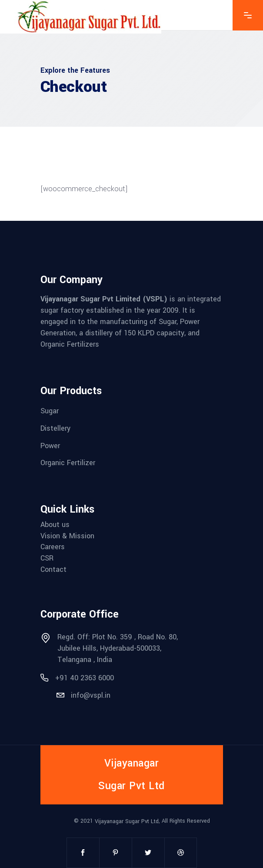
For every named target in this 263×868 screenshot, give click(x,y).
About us (55, 525)
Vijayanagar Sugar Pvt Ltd (127, 821)
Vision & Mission (67, 535)
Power (50, 445)
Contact (53, 569)
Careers (53, 547)
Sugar (50, 411)
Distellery (55, 428)
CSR (47, 558)
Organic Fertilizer (68, 463)
